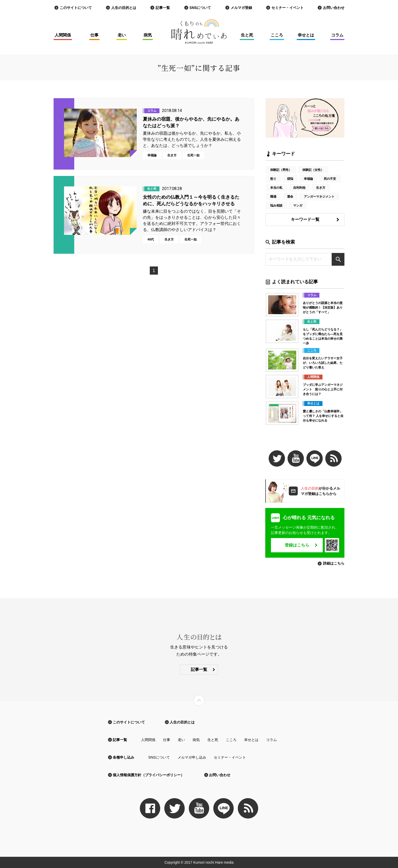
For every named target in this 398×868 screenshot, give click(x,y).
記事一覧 (163, 8)
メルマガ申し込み (192, 757)
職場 (273, 197)
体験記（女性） (313, 170)
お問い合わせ (334, 8)
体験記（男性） (281, 170)
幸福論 (308, 179)
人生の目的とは (124, 8)
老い (122, 35)
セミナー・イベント (288, 8)
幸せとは (306, 35)
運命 (290, 197)
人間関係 (63, 35)
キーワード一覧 (305, 219)
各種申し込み (123, 757)
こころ (277, 35)
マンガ (298, 206)
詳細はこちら (334, 563)
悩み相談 (276, 206)
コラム (337, 35)
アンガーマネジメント (319, 197)
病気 (148, 35)
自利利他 (299, 188)
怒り (273, 179)
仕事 (94, 35)
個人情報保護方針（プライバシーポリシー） (148, 775)
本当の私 (276, 188)
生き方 (321, 188)
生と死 (247, 35)
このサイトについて (76, 8)
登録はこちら (297, 545)
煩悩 (290, 179)
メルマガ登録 (241, 8)
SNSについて (200, 8)
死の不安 (330, 179)
